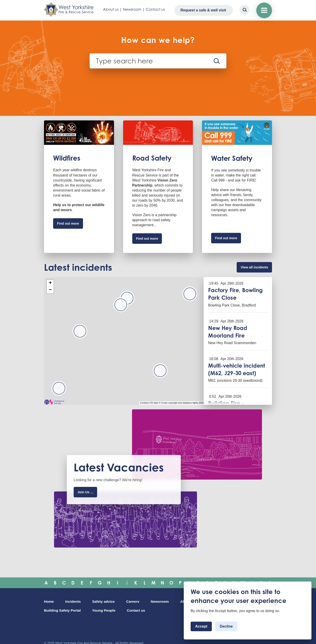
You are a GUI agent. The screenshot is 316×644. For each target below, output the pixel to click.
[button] (121, 308)
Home (50, 601)
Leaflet (198, 407)
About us (110, 9)
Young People (141, 610)
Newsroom (131, 9)
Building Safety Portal (95, 610)
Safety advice (109, 601)
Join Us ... (88, 497)
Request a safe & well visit (202, 10)
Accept (201, 626)
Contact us (155, 9)
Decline (226, 626)
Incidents (76, 601)
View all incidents (251, 270)
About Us (53, 610)
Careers (141, 601)
